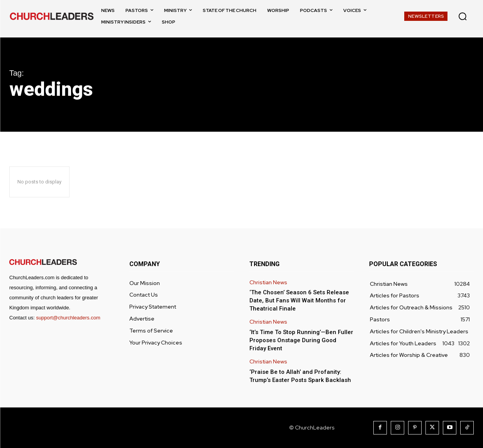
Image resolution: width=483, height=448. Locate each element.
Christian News (268, 283)
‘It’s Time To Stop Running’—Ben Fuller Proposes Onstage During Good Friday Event (301, 340)
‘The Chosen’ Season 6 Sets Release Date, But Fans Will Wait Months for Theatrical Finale (299, 300)
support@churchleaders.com (68, 318)
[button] (463, 16)
